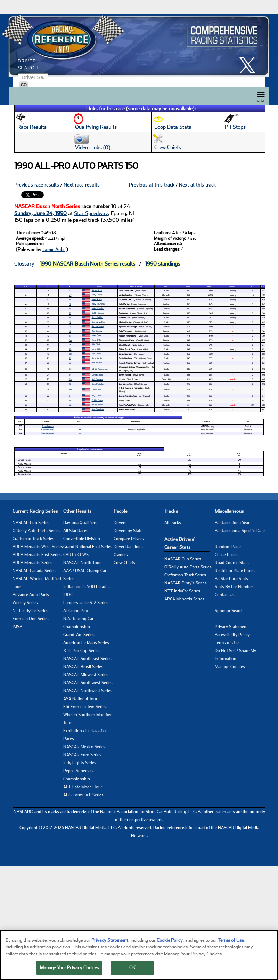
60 (70, 390)
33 (70, 369)
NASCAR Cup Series (31, 523)
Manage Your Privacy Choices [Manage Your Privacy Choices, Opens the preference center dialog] (69, 971)
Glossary (24, 264)
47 (70, 295)
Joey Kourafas (98, 304)
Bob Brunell (48, 430)
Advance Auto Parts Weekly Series (31, 599)
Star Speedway (91, 213)
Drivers (120, 523)
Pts (263, 287)
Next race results (82, 185)
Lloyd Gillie (96, 349)
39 (70, 349)
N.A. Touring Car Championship (78, 623)
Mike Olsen (97, 335)
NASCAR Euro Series (82, 755)
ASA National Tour (80, 699)
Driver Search (28, 64)
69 (70, 379)
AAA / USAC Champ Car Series (85, 575)
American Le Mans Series (86, 643)
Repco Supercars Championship (79, 775)
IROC (68, 595)
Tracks (171, 511)
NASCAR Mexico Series (84, 747)
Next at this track (197, 185)
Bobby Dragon (98, 313)
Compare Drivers (129, 539)
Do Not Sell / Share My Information (235, 655)
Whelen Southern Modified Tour (88, 719)
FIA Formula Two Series (85, 707)
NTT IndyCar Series (30, 611)
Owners (121, 555)
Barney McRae (98, 322)
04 (70, 396)
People (120, 511)
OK (132, 971)
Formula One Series (31, 619)
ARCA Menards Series (32, 563)
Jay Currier (97, 396)
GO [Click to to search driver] (24, 85)
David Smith (97, 375)
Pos (25, 287)
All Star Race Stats (231, 579)
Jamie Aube (54, 249)
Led (252, 287)
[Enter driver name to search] (33, 77)
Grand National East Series (88, 547)
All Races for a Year (232, 523)
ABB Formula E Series (83, 795)
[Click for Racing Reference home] (137, 45)
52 (70, 405)
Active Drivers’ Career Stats (180, 543)
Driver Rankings (128, 547)
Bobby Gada (97, 400)
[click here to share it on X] (250, 65)
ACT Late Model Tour (83, 787)
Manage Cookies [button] (230, 667)
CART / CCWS (76, 555)
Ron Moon (48, 426)
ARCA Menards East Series (37, 555)
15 (70, 299)
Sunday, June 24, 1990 (40, 213)
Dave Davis (97, 358)
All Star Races (76, 531)
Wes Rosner (48, 433)
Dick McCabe (98, 384)
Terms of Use (227, 643)
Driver (99, 287)
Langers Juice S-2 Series (86, 603)
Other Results (77, 511)
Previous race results (37, 185)
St (47, 287)
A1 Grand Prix (76, 611)
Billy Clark (96, 344)
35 (70, 309)
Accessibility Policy (232, 635)
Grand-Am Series (79, 635)
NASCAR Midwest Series (86, 675)
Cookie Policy (170, 943)
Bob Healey (97, 362)
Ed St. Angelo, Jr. (100, 369)
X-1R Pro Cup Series (81, 651)
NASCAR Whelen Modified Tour (37, 583)
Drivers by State (128, 531)
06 (70, 340)
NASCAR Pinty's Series (186, 583)
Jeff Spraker (97, 379)
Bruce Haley (97, 405)
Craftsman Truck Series (33, 539)
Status (232, 287)
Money (210, 287)
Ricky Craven (98, 326)
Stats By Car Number (234, 587)
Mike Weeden (98, 308)
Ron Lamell (97, 353)
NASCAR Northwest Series (88, 691)
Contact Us (225, 595)
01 (70, 304)
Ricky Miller (97, 340)
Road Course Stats (232, 563)
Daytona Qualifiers (80, 523)
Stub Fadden (97, 317)
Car (166, 287)
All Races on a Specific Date (240, 531)
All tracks (173, 523)
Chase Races (226, 555)
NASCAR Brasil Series (83, 667)
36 (70, 400)
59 (70, 363)
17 (80, 430)
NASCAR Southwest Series (88, 683)
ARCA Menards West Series (38, 547)
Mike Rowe (97, 299)
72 (70, 409)
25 (70, 327)
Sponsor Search (229, 611)
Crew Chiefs (124, 563)
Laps (188, 287)
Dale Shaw (97, 390)
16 (70, 318)
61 (70, 336)
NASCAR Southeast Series (87, 659)
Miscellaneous (229, 511)
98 (70, 354)
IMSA (17, 627)
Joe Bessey (97, 331)
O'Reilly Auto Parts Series (36, 531)
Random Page (228, 547)
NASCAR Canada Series (34, 571)
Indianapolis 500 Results (87, 587)
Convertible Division (82, 539)
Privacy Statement (231, 627)
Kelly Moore (97, 295)
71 (70, 313)
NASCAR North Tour (82, 563)
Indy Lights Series (80, 763)
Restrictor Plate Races (235, 571)
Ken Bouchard (98, 409)
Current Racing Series (35, 511)
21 (70, 358)
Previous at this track (152, 185)
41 (70, 290)
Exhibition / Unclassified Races (85, 735)
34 (70, 375)
